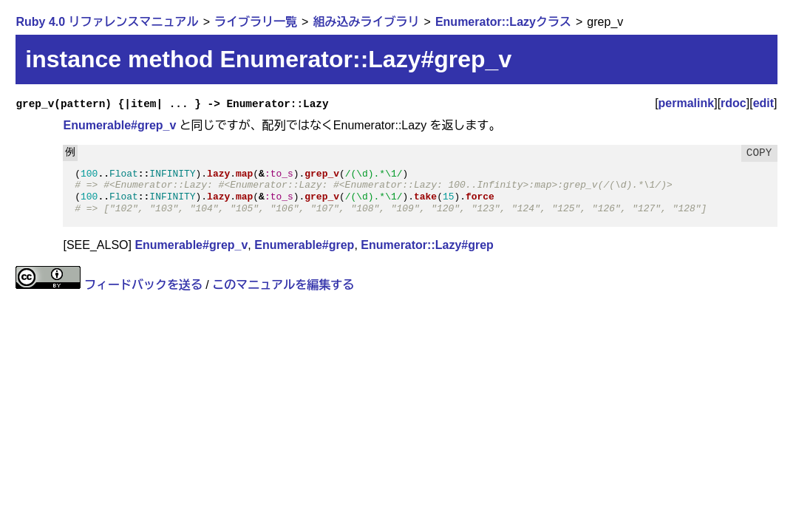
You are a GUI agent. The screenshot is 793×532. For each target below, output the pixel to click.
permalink (687, 103)
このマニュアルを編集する (283, 285)
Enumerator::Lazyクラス (503, 22)
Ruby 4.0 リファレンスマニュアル (107, 22)
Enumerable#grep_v (119, 125)
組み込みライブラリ (366, 22)
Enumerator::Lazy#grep (427, 245)
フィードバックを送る (143, 285)
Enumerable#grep (304, 245)
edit (763, 103)
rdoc (734, 103)
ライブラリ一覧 (256, 22)
